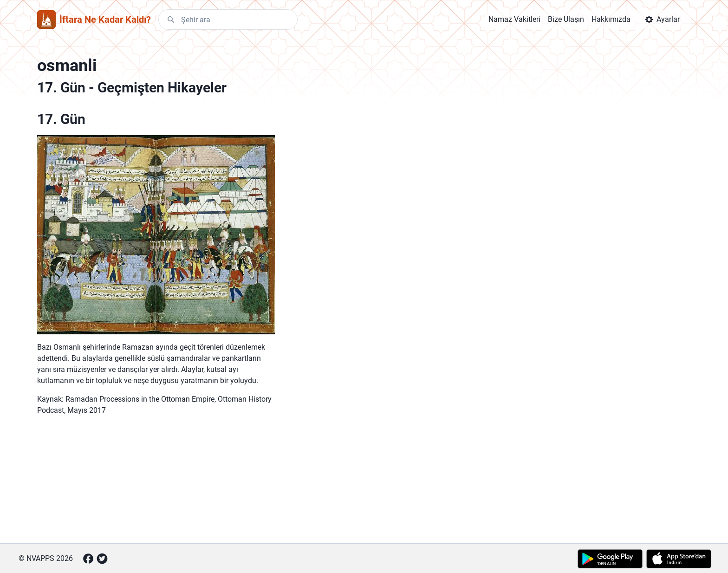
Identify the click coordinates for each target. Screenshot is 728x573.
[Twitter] (102, 559)
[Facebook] (88, 559)
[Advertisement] (156, 485)
